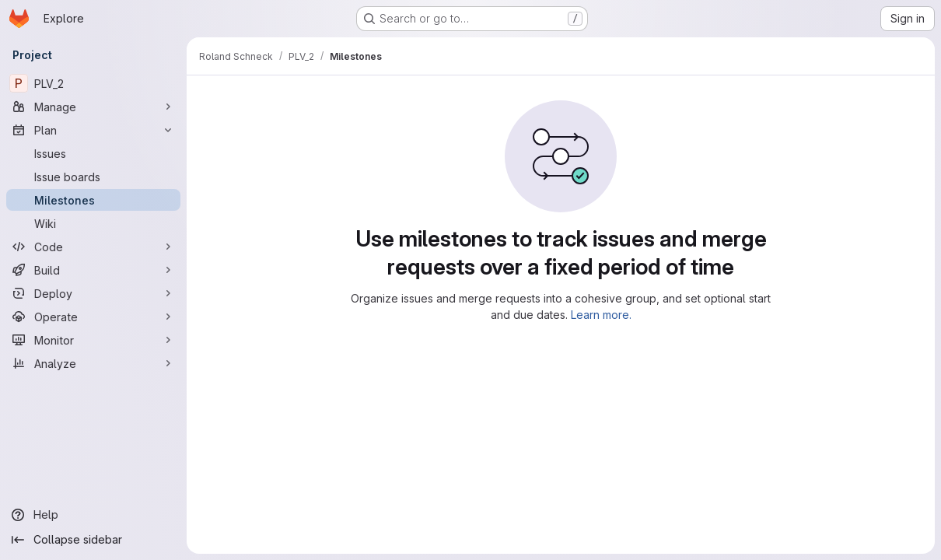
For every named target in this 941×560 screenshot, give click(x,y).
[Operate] (93, 317)
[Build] (93, 270)
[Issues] (93, 153)
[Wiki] (93, 223)
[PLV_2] (93, 83)
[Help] (93, 515)
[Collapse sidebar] (93, 540)
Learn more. (601, 315)
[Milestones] (93, 200)
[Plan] (93, 130)
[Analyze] (93, 363)
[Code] (93, 247)
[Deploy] (93, 293)
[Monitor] (93, 340)
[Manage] (93, 107)
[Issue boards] (93, 177)
